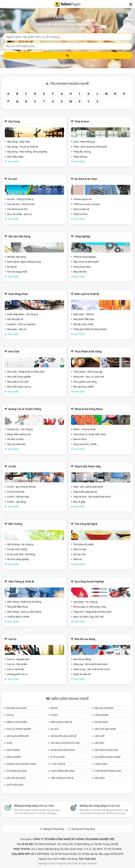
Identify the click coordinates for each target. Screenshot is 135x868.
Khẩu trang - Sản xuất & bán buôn (92, 669)
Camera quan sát (83, 199)
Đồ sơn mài (79, 554)
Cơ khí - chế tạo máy (18, 497)
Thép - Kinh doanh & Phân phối (90, 147)
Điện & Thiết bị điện (17, 722)
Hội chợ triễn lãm (16, 444)
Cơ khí (12, 466)
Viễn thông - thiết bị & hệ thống (24, 602)
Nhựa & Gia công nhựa (89, 409)
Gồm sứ (78, 559)
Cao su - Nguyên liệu (18, 659)
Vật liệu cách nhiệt (83, 324)
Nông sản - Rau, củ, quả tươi (89, 377)
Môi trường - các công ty (20, 544)
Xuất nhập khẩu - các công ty (23, 314)
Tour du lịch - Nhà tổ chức (21, 204)
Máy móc (99, 743)
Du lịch (13, 179)
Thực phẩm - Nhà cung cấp (88, 372)
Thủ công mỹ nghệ (86, 524)
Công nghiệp (82, 236)
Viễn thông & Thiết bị (21, 582)
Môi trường (15, 524)
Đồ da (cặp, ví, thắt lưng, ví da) (90, 607)
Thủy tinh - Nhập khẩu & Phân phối (92, 612)
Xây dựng (14, 121)
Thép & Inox (82, 121)
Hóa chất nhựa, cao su (19, 387)
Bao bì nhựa (80, 439)
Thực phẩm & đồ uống (88, 351)
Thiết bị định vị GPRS (18, 617)
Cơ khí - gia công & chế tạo (21, 487)
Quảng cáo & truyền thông (25, 409)
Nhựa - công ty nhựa (84, 429)
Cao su (12, 639)
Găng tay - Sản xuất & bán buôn (90, 664)
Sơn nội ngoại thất (17, 272)
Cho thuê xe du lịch (17, 209)
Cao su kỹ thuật (15, 669)
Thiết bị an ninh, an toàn (86, 204)
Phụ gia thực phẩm (84, 387)
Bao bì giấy (79, 502)
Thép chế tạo (80, 157)
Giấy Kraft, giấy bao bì (85, 492)
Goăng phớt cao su (17, 674)
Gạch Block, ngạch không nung (24, 262)
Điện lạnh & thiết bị (87, 294)
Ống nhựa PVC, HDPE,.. (86, 444)
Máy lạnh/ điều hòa (84, 319)
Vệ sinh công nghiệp (18, 559)
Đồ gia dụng (102, 722)
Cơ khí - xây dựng (16, 502)
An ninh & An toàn (86, 179)
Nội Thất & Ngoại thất (107, 750)
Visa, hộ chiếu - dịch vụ (19, 214)
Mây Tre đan (80, 549)
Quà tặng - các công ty (85, 602)
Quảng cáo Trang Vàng (83, 829)
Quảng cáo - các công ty (20, 429)
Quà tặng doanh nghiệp (89, 582)
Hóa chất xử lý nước (18, 382)
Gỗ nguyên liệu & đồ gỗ (64, 736)
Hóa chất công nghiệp (19, 377)
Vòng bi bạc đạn (82, 267)
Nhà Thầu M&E (15, 157)
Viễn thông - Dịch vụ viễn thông (24, 612)
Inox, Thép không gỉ (84, 142)
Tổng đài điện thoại (17, 607)
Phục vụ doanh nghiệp (19, 729)
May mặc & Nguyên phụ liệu (65, 743)
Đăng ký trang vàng (34, 806)
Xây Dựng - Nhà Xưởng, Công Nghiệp (27, 152)
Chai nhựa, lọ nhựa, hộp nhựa (89, 434)
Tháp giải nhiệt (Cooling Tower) (90, 329)
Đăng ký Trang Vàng (54, 829)
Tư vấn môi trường (17, 549)
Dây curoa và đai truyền (86, 262)
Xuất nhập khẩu (18, 294)
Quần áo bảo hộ (82, 674)
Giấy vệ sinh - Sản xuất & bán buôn (92, 497)
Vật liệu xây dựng (19, 236)
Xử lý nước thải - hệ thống (21, 554)
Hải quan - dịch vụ (17, 329)
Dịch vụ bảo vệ (81, 209)
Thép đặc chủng (82, 152)
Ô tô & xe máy (58, 757)
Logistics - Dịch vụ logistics (21, 324)
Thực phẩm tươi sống (85, 382)
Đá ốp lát (12, 267)
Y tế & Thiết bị (58, 764)
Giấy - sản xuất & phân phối (88, 487)
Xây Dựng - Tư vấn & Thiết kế (23, 147)
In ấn (9, 743)
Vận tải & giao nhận (105, 729)
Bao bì (54, 708)
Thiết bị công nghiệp (84, 257)
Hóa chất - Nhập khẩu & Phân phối (26, 372)
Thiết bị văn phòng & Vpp (108, 771)
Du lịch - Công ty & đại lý (20, 199)
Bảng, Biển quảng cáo (19, 434)
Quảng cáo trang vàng (100, 806)
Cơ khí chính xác (16, 492)
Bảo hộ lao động (85, 639)
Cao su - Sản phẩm (17, 664)
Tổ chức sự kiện (15, 439)
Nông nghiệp (14, 757)
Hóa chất (14, 351)
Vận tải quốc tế (15, 319)
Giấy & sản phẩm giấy (88, 466)
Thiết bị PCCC (80, 214)
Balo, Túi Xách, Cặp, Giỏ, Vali (88, 617)
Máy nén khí (80, 272)
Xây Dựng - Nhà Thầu (19, 142)
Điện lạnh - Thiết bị (83, 314)
